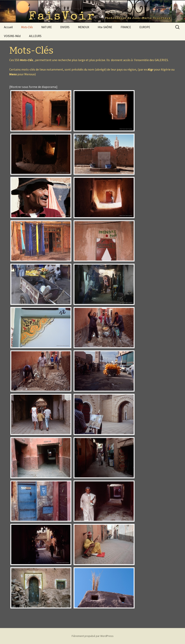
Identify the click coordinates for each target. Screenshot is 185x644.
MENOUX (84, 27)
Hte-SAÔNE (105, 27)
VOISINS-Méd (12, 36)
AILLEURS (35, 36)
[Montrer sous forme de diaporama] (33, 87)
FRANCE (126, 27)
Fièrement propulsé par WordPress (93, 636)
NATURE (46, 27)
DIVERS (65, 27)
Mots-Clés (27, 27)
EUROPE (145, 27)
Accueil (8, 27)
